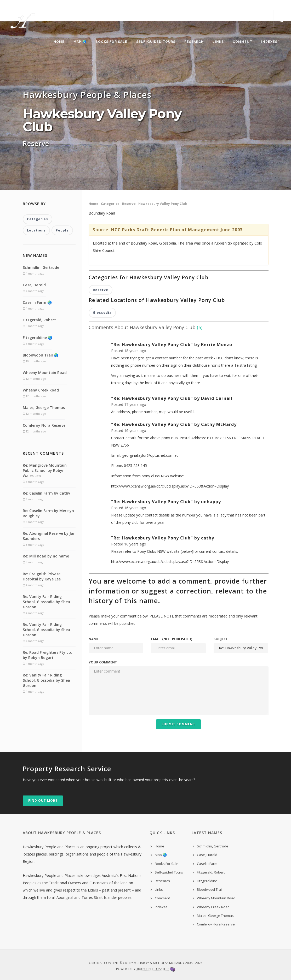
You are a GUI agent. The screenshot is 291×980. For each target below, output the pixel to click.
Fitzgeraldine (207, 881)
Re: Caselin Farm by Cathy (47, 493)
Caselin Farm (207, 864)
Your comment (103, 662)
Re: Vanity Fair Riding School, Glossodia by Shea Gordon (46, 602)
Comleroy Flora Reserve (44, 425)
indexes (161, 907)
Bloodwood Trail (210, 889)
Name (94, 639)
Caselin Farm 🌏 (37, 302)
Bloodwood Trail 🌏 (41, 355)
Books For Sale (111, 42)
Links (218, 42)
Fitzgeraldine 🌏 (38, 338)
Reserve (129, 204)
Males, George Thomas (44, 408)
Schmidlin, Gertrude (41, 267)
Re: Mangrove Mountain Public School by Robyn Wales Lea (45, 470)
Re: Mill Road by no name (46, 556)
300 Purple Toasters (153, 969)
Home (59, 42)
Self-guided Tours (156, 42)
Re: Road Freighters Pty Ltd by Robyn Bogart (48, 655)
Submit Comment (178, 724)
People (62, 230)
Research (194, 42)
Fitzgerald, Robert (39, 320)
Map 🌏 (80, 42)
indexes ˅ (270, 42)
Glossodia (102, 313)
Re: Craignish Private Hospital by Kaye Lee (42, 576)
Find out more (43, 801)
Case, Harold (34, 285)
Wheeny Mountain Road (45, 373)
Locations (36, 230)
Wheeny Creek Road (41, 390)
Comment (242, 42)
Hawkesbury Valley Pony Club (163, 204)
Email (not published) (172, 639)
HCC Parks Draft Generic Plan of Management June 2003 (177, 230)
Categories (110, 204)
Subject (221, 639)
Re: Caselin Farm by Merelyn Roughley (48, 513)
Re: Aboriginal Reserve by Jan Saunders (49, 536)
